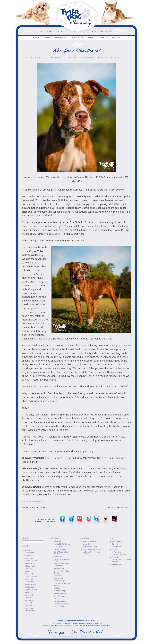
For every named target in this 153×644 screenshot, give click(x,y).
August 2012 (29, 600)
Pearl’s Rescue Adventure (34, 507)
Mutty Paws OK (92, 458)
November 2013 (30, 585)
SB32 (56, 599)
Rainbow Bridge (60, 591)
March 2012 (29, 608)
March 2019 (29, 558)
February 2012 (30, 611)
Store (47, 38)
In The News (117, 552)
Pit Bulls (106, 57)
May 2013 (28, 593)
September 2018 (31, 561)
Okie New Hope (59, 581)
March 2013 (29, 595)
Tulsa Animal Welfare (62, 604)
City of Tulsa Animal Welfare (87, 57)
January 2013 (29, 598)
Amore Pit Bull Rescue (62, 544)
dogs (27, 501)
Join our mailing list (119, 555)
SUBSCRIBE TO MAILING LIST (74, 621)
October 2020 (30, 556)
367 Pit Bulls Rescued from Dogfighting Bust (76, 208)
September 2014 (31, 577)
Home (36, 38)
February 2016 (30, 566)
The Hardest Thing (90, 547)
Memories (57, 576)
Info (91, 38)
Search (116, 38)
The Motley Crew (60, 601)
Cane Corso (58, 547)
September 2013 (31, 590)
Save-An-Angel (59, 596)
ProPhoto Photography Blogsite (89, 626)
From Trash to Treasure (92, 549)
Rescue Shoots (40, 501)
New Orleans (58, 578)
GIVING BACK (90, 621)
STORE (60, 621)
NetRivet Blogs (105, 626)
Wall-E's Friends (59, 607)
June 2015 (28, 569)
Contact (102, 38)
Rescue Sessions (118, 57)
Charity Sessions (64, 57)
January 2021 (29, 553)
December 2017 (30, 563)
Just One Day (59, 569)
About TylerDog (118, 541)
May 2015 (28, 571)
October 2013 (29, 587)
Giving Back (77, 38)
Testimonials (117, 565)
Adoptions (57, 541)
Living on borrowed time (120, 507)
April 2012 (28, 606)
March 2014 (29, 579)
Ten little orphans (89, 541)
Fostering (57, 557)
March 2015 (29, 574)
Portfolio (61, 38)
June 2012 (28, 603)
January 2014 (29, 582)
